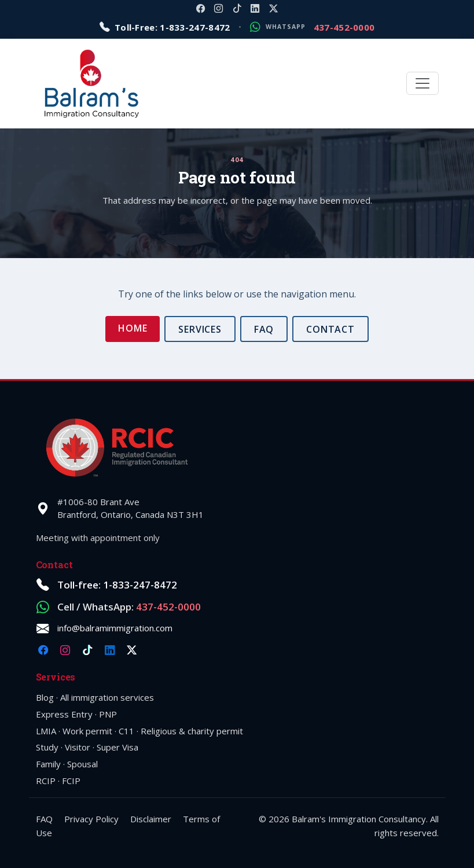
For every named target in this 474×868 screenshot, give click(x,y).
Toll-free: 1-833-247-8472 (117, 585)
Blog (45, 697)
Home (133, 328)
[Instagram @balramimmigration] (218, 8)
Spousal (82, 764)
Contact (331, 329)
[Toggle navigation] (422, 83)
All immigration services (107, 697)
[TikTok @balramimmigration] (237, 8)
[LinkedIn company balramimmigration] (255, 8)
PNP (108, 714)
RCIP (46, 781)
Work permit (87, 731)
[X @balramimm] (273, 8)
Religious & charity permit (192, 731)
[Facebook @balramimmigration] (201, 8)
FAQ (264, 329)
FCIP (71, 781)
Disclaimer (151, 819)
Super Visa (117, 747)
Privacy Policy (91, 819)
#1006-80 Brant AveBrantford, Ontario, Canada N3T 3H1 (131, 508)
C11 (126, 731)
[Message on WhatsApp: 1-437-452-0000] (312, 27)
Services (200, 329)
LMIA (46, 731)
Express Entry (64, 714)
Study (47, 747)
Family (48, 764)
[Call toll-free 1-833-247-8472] (165, 27)
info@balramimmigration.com (115, 628)
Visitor (78, 747)
